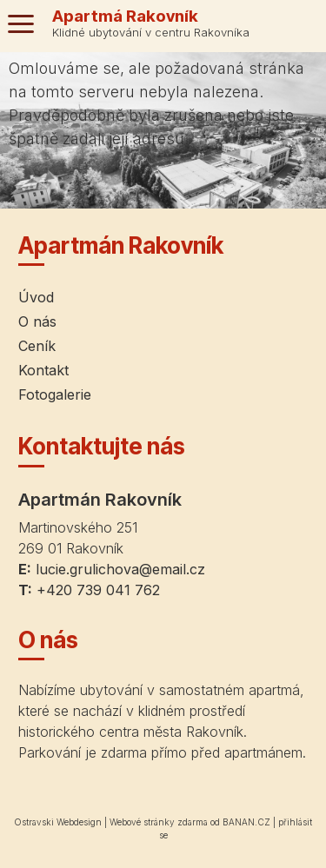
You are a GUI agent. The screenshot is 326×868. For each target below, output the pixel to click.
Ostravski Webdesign (59, 822)
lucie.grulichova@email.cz (120, 569)
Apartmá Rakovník (125, 16)
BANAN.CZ (246, 822)
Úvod (36, 297)
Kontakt (43, 370)
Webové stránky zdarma (159, 822)
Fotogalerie (55, 394)
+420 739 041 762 (98, 590)
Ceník (37, 346)
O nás (37, 321)
